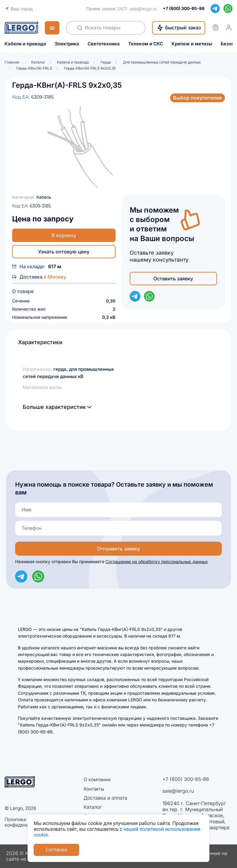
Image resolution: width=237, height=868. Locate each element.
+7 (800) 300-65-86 (186, 779)
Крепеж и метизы (192, 44)
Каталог (93, 807)
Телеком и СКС (146, 44)
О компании (97, 779)
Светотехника (104, 44)
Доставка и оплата (105, 798)
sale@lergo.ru (143, 9)
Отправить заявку (118, 549)
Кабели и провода (25, 44)
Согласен (56, 850)
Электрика (67, 44)
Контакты (94, 788)
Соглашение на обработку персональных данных (157, 561)
